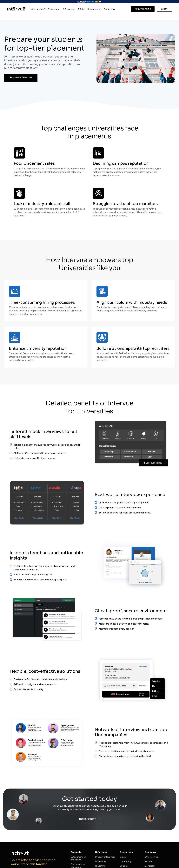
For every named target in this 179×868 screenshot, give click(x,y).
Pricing (148, 861)
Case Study (126, 861)
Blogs (123, 857)
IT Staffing (100, 866)
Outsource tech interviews (78, 858)
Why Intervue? (152, 857)
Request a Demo (21, 77)
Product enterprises (105, 857)
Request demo (143, 9)
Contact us (150, 866)
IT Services (101, 861)
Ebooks (124, 866)
